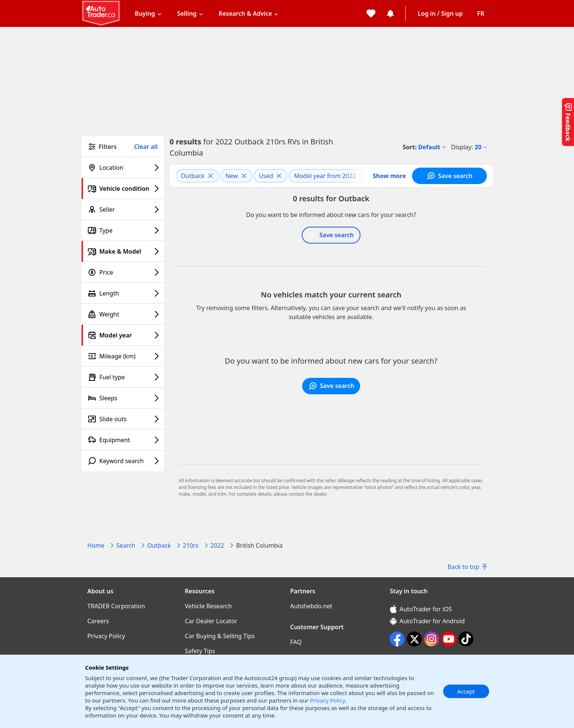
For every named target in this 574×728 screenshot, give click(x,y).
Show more (389, 176)
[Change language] (481, 13)
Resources (200, 591)
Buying (145, 13)
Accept (466, 691)
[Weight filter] (123, 314)
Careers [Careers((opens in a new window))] (98, 621)
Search (126, 545)
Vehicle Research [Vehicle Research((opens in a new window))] (208, 606)
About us (101, 591)
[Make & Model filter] (123, 251)
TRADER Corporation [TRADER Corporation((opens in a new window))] (116, 606)
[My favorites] (371, 13)
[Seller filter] (123, 209)
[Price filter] (123, 272)
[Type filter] (123, 230)
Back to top (467, 567)
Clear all (146, 147)
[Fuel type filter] (123, 377)
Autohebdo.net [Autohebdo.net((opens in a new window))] (311, 606)
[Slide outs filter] (123, 419)
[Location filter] (123, 168)
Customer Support (317, 627)
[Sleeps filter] (123, 398)
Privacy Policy (328, 700)
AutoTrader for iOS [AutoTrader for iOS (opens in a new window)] (421, 609)
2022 (217, 545)
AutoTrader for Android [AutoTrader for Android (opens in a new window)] (427, 621)
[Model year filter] (123, 335)
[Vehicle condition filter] (123, 189)
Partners (303, 591)
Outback (159, 545)
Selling (187, 13)
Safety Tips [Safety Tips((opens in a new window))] (200, 651)
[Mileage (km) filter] (123, 356)
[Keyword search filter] (123, 461)
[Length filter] (123, 293)
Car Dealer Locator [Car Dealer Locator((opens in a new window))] (211, 621)
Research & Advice (245, 13)
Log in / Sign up (440, 13)
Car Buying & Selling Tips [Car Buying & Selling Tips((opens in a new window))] (220, 636)
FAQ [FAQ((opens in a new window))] (296, 642)
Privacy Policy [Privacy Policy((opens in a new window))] (106, 636)
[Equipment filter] (123, 440)
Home (96, 545)
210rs (191, 545)
